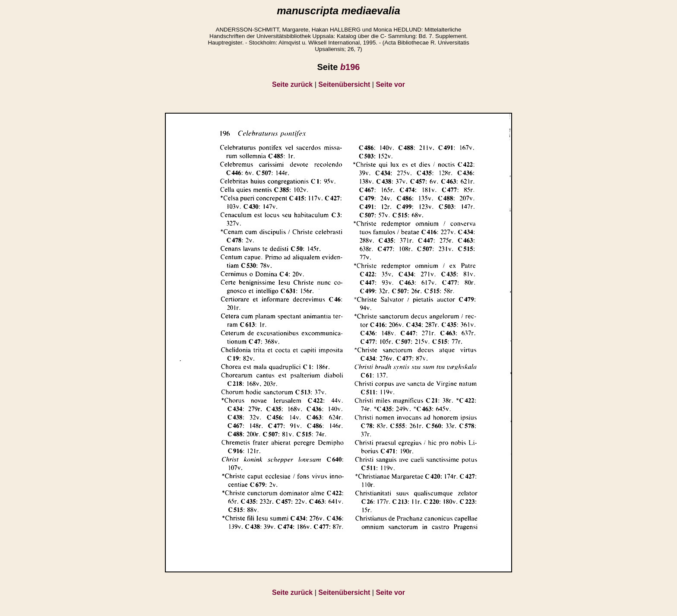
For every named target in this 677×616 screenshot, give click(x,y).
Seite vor (390, 84)
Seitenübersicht (344, 84)
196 (350, 67)
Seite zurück (292, 84)
